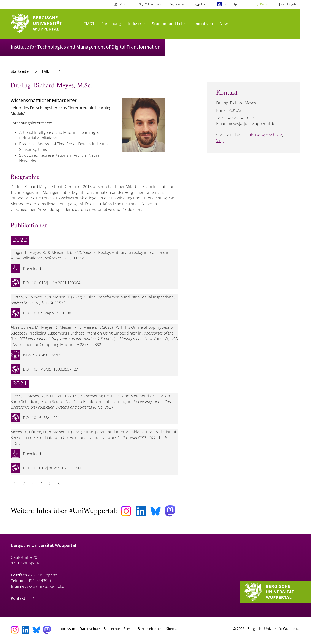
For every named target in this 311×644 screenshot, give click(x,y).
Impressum (67, 629)
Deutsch (265, 4)
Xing (220, 141)
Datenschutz (90, 629)
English (291, 4)
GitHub (247, 135)
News (225, 23)
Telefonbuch (153, 4)
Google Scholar (269, 135)
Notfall (205, 4)
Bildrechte (112, 629)
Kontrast (125, 4)
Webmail (181, 4)
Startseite (20, 71)
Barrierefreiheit (150, 629)
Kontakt (19, 598)
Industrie (136, 23)
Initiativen (204, 23)
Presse (129, 629)
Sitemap (173, 629)
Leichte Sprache (234, 4)
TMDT (89, 23)
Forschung (111, 23)
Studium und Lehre (170, 23)
